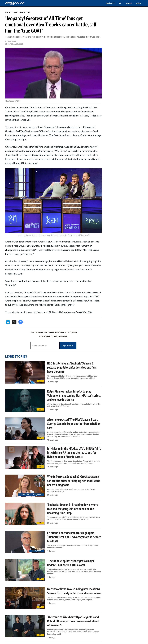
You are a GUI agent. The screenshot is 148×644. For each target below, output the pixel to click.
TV (120, 3)
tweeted (22, 261)
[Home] (15, 3)
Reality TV (110, 3)
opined (18, 301)
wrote (50, 151)
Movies (129, 3)
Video (138, 3)
